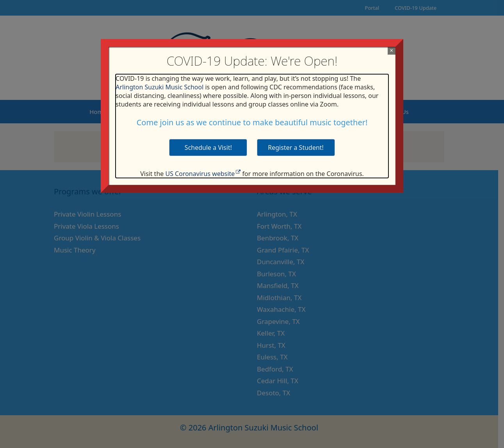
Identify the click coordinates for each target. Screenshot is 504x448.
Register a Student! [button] (296, 148)
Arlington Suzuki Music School (159, 87)
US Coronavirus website (200, 174)
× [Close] (391, 51)
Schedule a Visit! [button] (208, 148)
